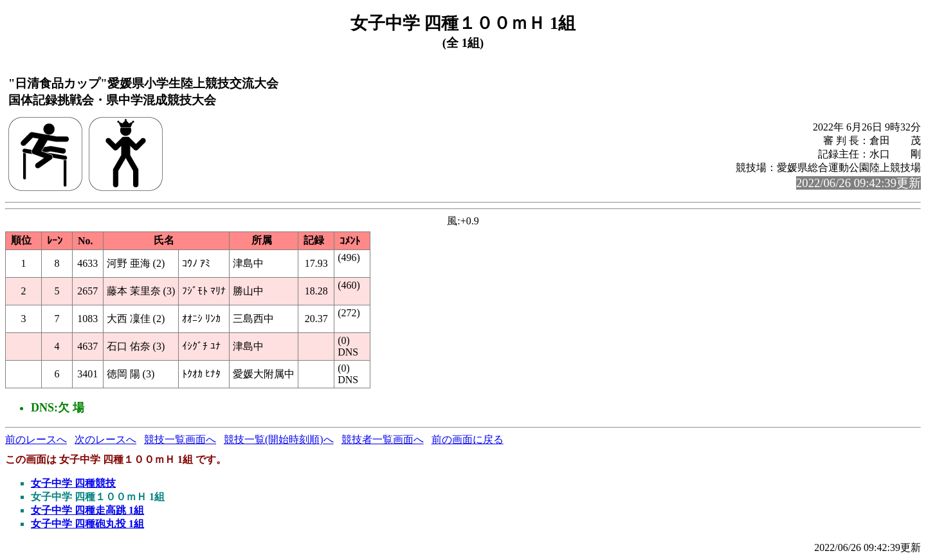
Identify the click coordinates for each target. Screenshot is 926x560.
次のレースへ (105, 439)
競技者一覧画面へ (383, 439)
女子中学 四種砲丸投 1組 (87, 524)
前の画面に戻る (468, 439)
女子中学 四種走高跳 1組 (87, 510)
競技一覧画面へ (180, 439)
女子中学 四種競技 (73, 483)
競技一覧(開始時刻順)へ (279, 439)
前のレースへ (36, 439)
